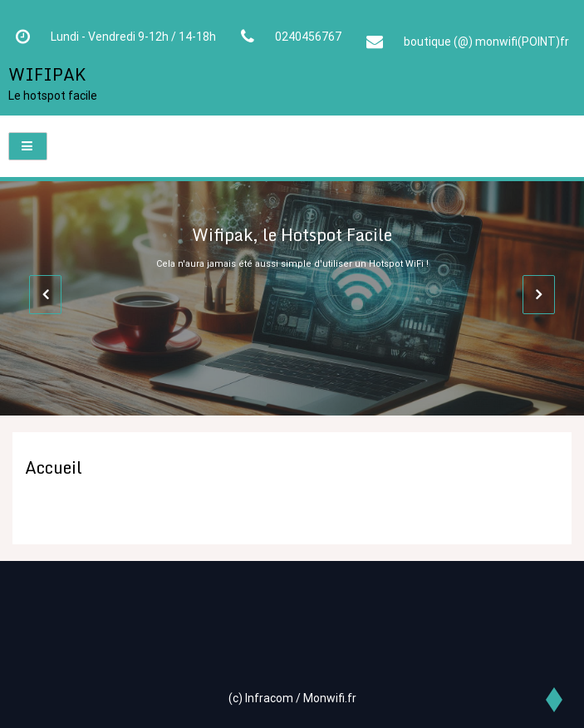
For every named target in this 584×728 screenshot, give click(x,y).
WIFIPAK (47, 74)
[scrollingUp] (552, 699)
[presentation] (45, 295)
